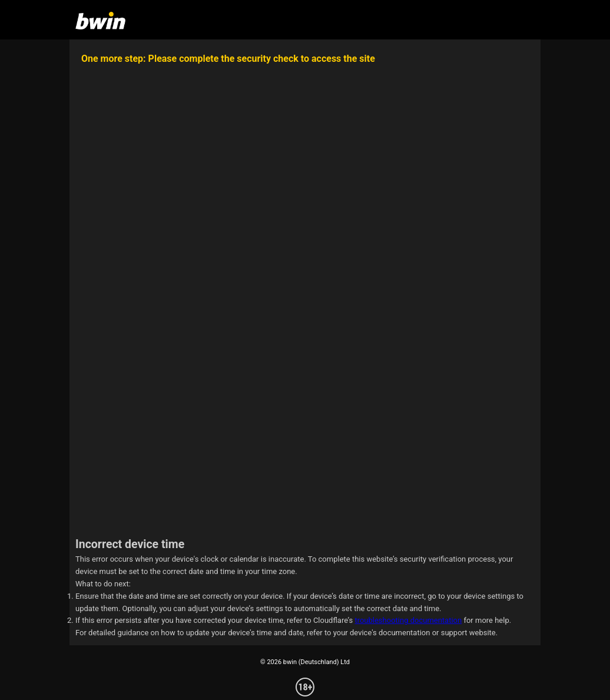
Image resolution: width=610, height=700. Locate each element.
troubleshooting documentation (408, 620)
